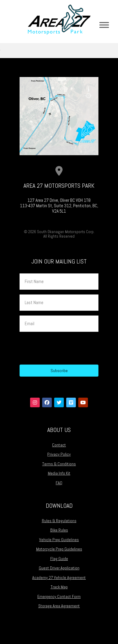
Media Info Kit (59, 473)
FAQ (59, 483)
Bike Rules (59, 530)
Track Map (59, 587)
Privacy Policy (59, 454)
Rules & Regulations (59, 521)
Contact (59, 445)
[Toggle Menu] (104, 25)
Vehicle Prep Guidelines (59, 540)
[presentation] (65, 348)
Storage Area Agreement (59, 606)
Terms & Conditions (59, 464)
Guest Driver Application (59, 568)
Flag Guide (59, 559)
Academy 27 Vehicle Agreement (59, 578)
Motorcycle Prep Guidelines (59, 549)
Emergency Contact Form (59, 596)
